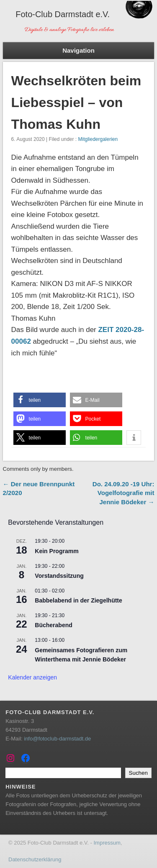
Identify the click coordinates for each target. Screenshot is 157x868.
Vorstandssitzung (59, 576)
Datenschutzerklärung (35, 859)
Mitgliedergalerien (98, 139)
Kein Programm (57, 551)
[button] (40, 400)
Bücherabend (53, 625)
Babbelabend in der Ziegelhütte (78, 600)
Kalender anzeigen (32, 677)
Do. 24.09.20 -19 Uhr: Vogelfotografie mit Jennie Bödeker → (124, 493)
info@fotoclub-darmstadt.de (57, 739)
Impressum (107, 843)
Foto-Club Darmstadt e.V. (63, 14)
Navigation (78, 50)
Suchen (138, 773)
